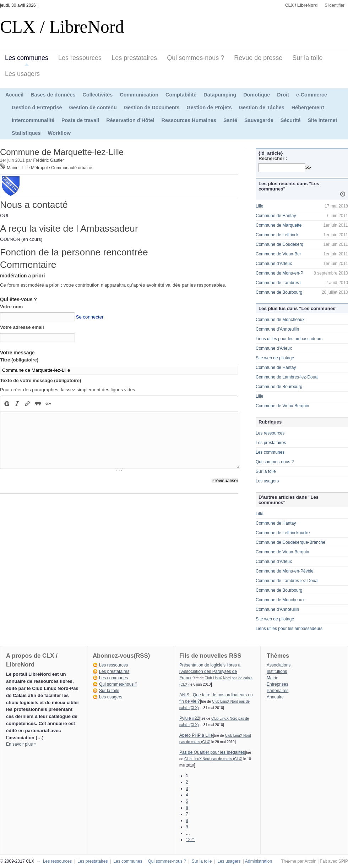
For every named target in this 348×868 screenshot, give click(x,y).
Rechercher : (273, 158)
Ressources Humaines (189, 120)
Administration (259, 861)
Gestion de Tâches (262, 107)
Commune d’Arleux (274, 264)
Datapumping (220, 95)
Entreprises (278, 684)
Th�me (289, 861)
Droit (283, 95)
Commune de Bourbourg (279, 292)
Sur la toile (307, 58)
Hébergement (308, 107)
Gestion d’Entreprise (37, 107)
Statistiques (26, 133)
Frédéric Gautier (48, 160)
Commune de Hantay (276, 216)
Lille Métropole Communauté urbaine (57, 168)
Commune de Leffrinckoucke (283, 533)
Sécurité (291, 120)
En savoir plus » (21, 744)
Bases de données (53, 95)
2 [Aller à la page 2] (187, 782)
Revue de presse (258, 58)
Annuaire (275, 697)
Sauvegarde (259, 120)
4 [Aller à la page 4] (187, 795)
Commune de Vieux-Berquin (282, 406)
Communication (139, 95)
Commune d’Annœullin (277, 329)
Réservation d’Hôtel (130, 120)
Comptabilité (181, 95)
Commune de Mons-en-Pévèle (285, 571)
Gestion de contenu (93, 107)
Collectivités (98, 95)
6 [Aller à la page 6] (187, 808)
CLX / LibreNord (301, 5)
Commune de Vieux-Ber (278, 254)
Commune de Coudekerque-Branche (290, 542)
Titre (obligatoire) (19, 360)
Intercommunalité (33, 120)
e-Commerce (312, 95)
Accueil (14, 95)
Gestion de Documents (152, 107)
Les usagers (22, 74)
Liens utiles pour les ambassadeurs (289, 339)
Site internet (322, 120)
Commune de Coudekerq (279, 244)
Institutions (277, 671)
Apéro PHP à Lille (196, 735)
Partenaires (278, 691)
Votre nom (11, 307)
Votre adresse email (22, 327)
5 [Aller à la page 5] (187, 801)
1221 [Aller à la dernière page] (191, 840)
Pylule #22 (189, 718)
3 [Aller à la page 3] (187, 789)
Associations (279, 665)
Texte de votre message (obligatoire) (40, 380)
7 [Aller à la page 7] (187, 814)
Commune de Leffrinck (277, 235)
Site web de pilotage (275, 358)
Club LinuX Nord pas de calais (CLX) (213, 759)
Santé (230, 120)
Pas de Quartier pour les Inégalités (212, 752)
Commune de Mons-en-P (279, 273)
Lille (259, 206)
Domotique (257, 95)
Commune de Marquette (279, 225)
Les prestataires (134, 58)
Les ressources (80, 58)
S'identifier (335, 5)
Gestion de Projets (209, 107)
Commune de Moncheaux (280, 320)
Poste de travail (80, 120)
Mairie (13, 168)
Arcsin (310, 861)
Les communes (27, 58)
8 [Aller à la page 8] (187, 820)
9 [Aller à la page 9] (187, 827)
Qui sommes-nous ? (195, 58)
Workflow (59, 133)
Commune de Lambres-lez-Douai (287, 377)
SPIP (343, 861)
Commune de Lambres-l (279, 283)
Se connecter (90, 317)
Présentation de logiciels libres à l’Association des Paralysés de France (210, 671)
